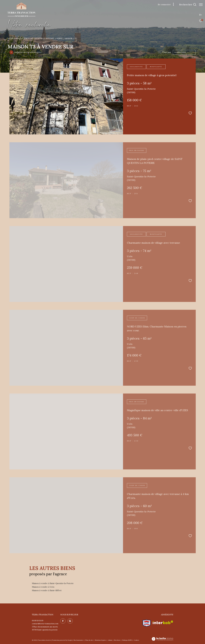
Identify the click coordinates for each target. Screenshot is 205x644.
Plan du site (89, 640)
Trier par (167, 52)
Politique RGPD (127, 640)
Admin (110, 640)
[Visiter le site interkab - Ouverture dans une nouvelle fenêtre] (163, 622)
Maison (69, 38)
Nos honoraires (79, 640)
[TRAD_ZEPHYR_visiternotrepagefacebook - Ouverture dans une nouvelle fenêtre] (63, 621)
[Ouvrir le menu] (201, 5)
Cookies (136, 640)
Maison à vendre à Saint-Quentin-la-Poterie (53, 583)
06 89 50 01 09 (38, 621)
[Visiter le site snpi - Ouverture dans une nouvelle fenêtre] (147, 622)
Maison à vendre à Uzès (43, 587)
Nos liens (117, 640)
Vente (59, 38)
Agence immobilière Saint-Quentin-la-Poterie (31, 38)
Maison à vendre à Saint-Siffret (47, 590)
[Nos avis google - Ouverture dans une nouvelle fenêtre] (70, 621)
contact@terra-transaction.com (45, 624)
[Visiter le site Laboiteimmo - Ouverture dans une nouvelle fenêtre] (162, 639)
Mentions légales (101, 640)
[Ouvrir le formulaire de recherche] (186, 5)
